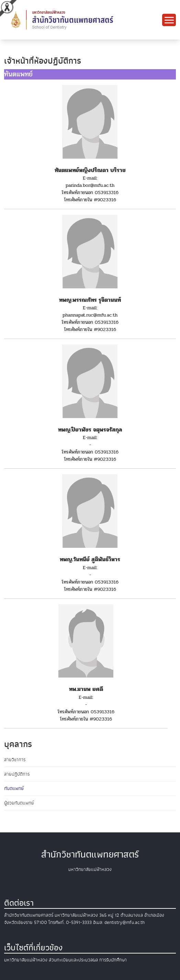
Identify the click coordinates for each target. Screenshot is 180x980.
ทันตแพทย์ (14, 789)
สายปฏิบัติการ (17, 774)
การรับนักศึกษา (113, 960)
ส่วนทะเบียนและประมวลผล (73, 960)
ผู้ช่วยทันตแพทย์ (19, 803)
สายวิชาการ (15, 760)
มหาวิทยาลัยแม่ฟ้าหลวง (26, 960)
